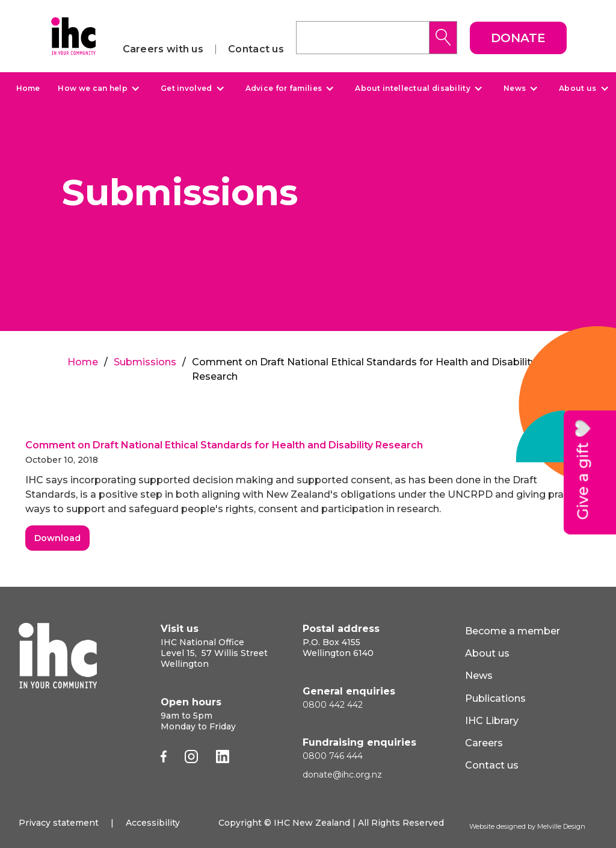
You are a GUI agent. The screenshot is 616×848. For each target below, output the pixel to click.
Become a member (513, 631)
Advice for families (284, 88)
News (515, 88)
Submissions (145, 362)
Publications (495, 698)
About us (577, 88)
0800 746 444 (333, 756)
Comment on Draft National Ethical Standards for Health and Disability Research (224, 445)
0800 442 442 (333, 705)
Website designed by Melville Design (527, 826)
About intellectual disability (413, 88)
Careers (484, 743)
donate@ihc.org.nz (342, 775)
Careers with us (163, 49)
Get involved (186, 88)
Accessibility (153, 823)
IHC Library (492, 721)
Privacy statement (59, 823)
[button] (97, 88)
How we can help (93, 88)
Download (57, 538)
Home (28, 88)
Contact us (256, 49)
